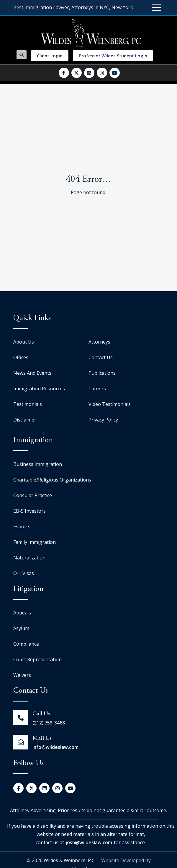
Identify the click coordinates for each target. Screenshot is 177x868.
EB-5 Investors (29, 511)
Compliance (26, 644)
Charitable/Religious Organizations (52, 480)
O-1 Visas (24, 573)
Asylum (21, 628)
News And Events (32, 373)
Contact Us (101, 357)
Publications (102, 373)
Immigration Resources (39, 389)
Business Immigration (38, 464)
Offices (21, 357)
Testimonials (28, 404)
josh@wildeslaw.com (89, 842)
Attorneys (99, 342)
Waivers (22, 675)
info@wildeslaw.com (56, 747)
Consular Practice (33, 495)
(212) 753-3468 (49, 723)
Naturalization (29, 558)
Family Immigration (35, 542)
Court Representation (37, 659)
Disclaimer (25, 420)
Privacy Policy (103, 420)
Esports (22, 527)
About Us (24, 342)
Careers (97, 389)
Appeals (22, 613)
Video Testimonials (110, 404)
